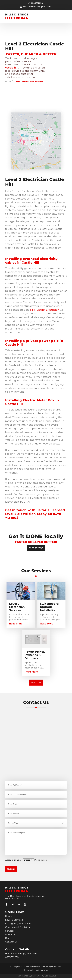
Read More (16, 624)
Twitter (13, 906)
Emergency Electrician (19, 925)
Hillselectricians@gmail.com (37, 7)
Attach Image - (14, 862)
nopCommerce (41, 972)
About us (10, 936)
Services (10, 933)
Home (8, 81)
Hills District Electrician (45, 310)
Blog (8, 940)
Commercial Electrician (19, 929)
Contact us (12, 944)
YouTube (25, 906)
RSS (19, 906)
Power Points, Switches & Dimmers (35, 656)
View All (36, 684)
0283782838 (37, 3)
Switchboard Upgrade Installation (50, 607)
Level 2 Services (14, 922)
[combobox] (36, 815)
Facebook (6, 906)
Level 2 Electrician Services (18, 607)
